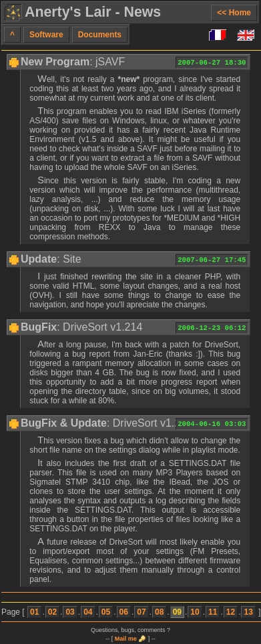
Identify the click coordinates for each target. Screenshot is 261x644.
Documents (100, 35)
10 (195, 612)
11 (213, 612)
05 (106, 612)
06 (124, 612)
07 (141, 612)
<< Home (234, 13)
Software (46, 35)
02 (52, 612)
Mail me (126, 639)
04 (88, 612)
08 (159, 612)
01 (34, 612)
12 (231, 612)
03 (70, 612)
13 (248, 612)
